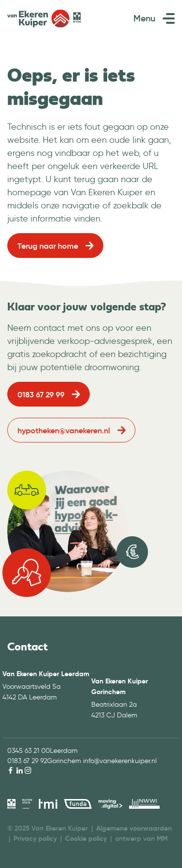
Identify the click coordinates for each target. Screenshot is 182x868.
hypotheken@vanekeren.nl (64, 430)
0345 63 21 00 (29, 751)
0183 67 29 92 (27, 761)
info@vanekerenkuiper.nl (120, 761)
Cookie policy (86, 838)
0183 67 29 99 (41, 394)
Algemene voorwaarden (134, 828)
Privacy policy (35, 838)
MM (162, 838)
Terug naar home (48, 246)
